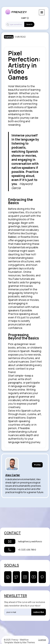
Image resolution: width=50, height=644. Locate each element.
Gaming (9, 37)
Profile (37, 465)
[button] (42, 12)
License (42, 640)
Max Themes (29, 642)
